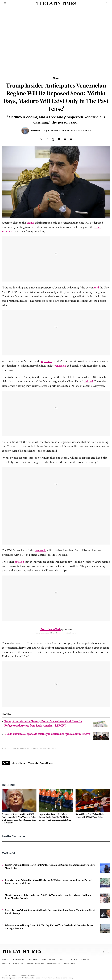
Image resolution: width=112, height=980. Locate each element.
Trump (31, 223)
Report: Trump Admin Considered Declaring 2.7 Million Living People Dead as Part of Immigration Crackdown (48, 881)
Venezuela (60, 366)
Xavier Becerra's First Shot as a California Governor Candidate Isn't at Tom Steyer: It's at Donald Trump (50, 912)
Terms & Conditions (35, 963)
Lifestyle (85, 959)
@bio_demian (52, 130)
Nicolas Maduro (19, 763)
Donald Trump (46, 763)
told (97, 288)
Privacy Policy (53, 963)
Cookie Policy (69, 963)
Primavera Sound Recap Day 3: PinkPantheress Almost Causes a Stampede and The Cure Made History (50, 866)
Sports (62, 959)
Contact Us (18, 963)
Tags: (6, 763)
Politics (5, 959)
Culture (73, 959)
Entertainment (48, 959)
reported (46, 362)
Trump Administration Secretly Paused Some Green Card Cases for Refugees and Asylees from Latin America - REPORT (43, 724)
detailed (20, 562)
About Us (6, 963)
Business (33, 959)
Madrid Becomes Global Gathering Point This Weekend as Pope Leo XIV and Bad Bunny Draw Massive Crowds (49, 897)
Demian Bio (36, 130)
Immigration (19, 959)
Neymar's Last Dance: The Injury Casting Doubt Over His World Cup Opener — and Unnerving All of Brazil (55, 817)
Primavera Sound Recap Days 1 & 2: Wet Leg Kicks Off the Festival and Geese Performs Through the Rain (49, 927)
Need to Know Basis (50, 630)
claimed (88, 382)
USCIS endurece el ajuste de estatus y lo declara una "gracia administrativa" (48, 734)
